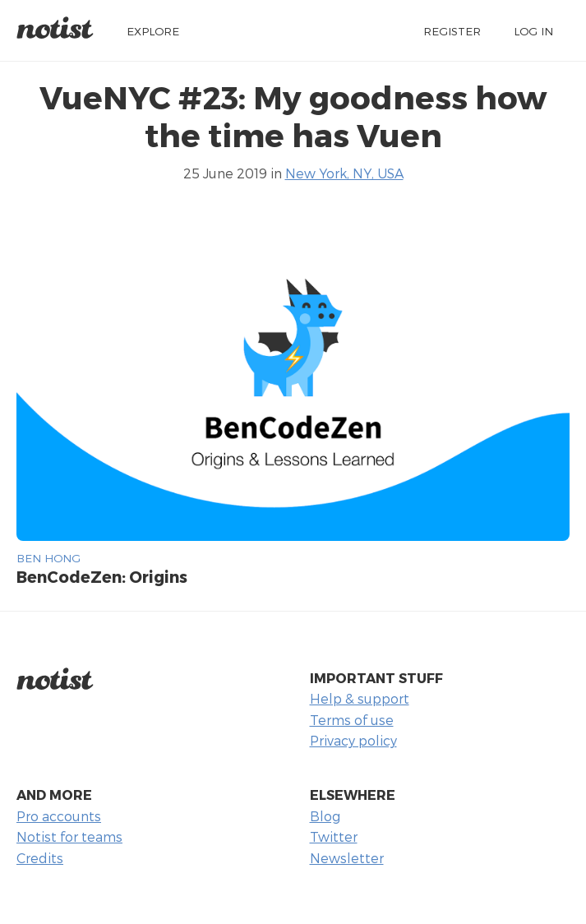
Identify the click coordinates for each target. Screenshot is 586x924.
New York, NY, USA (344, 173)
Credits (40, 858)
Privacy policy (353, 740)
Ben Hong (48, 558)
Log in (533, 31)
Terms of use (352, 720)
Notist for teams (69, 836)
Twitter (334, 836)
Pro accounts (59, 816)
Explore (153, 31)
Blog (325, 816)
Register (452, 31)
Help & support (360, 698)
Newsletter (347, 858)
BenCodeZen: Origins (102, 577)
